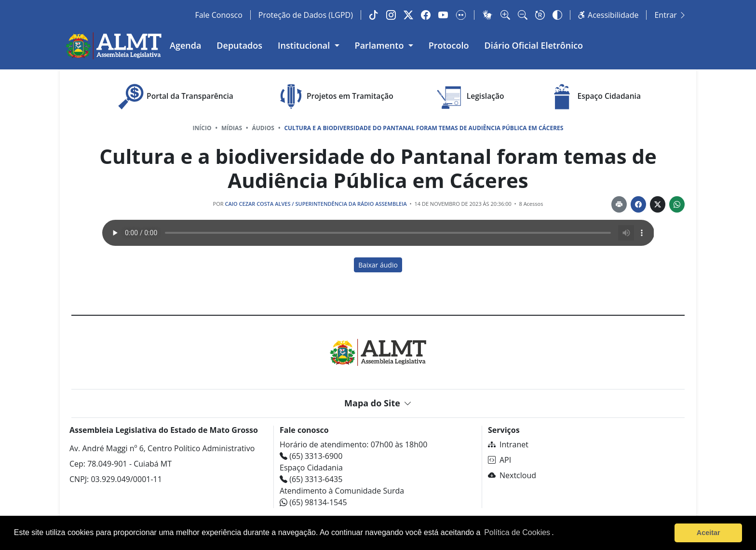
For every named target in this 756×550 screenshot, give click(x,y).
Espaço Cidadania (594, 97)
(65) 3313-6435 (311, 479)
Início (202, 128)
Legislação (470, 97)
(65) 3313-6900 (311, 456)
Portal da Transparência (174, 97)
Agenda (185, 45)
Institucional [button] (305, 45)
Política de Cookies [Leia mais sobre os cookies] (517, 532)
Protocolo (449, 45)
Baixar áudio (378, 265)
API (499, 460)
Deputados (239, 45)
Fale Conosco (218, 15)
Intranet (508, 444)
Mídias (232, 128)
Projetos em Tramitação (334, 97)
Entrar (670, 15)
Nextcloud (512, 475)
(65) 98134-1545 (313, 502)
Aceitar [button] (709, 533)
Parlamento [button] (381, 45)
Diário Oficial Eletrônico (534, 45)
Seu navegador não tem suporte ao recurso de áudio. (378, 233)
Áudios (263, 128)
